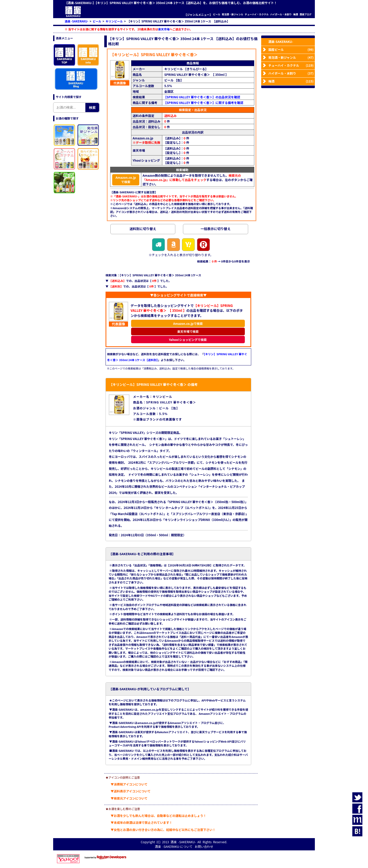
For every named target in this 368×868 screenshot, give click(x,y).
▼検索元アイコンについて (129, 798)
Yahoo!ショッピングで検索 (188, 340)
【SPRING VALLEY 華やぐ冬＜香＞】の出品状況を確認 (202, 97)
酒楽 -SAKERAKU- (183, 842)
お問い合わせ (204, 846)
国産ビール (291, 49)
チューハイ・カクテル (257, 14)
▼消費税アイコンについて (129, 784)
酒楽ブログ (306, 14)
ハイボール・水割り (281, 14)
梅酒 (296, 14)
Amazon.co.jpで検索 (126, 180)
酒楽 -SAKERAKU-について (174, 846)
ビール (217, 14)
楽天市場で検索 (188, 331)
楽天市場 (164, 29)
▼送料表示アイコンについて (131, 791)
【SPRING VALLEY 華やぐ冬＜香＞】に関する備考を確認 (203, 103)
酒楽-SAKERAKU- (281, 41)
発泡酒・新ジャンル (233, 14)
